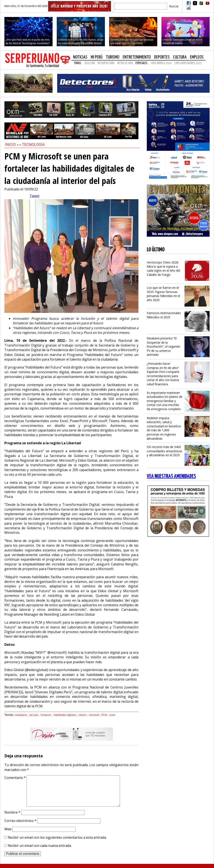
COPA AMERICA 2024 (161, 63)
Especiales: (142, 63)
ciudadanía (21, 715)
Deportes (162, 57)
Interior (83, 715)
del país (34, 715)
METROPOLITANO (106, 63)
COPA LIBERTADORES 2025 (188, 63)
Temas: (78, 63)
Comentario (15, 778)
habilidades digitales (65, 715)
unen (112, 715)
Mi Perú (97, 57)
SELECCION (90, 63)
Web (8, 829)
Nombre (12, 812)
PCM (104, 715)
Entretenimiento (137, 57)
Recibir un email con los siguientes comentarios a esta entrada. (57, 837)
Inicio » (12, 144)
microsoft (94, 715)
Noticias (80, 57)
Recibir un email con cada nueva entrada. (40, 846)
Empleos (197, 57)
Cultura (180, 57)
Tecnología (33, 144)
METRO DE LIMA (125, 63)
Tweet (34, 196)
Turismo (113, 57)
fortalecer (46, 715)
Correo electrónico (20, 821)
